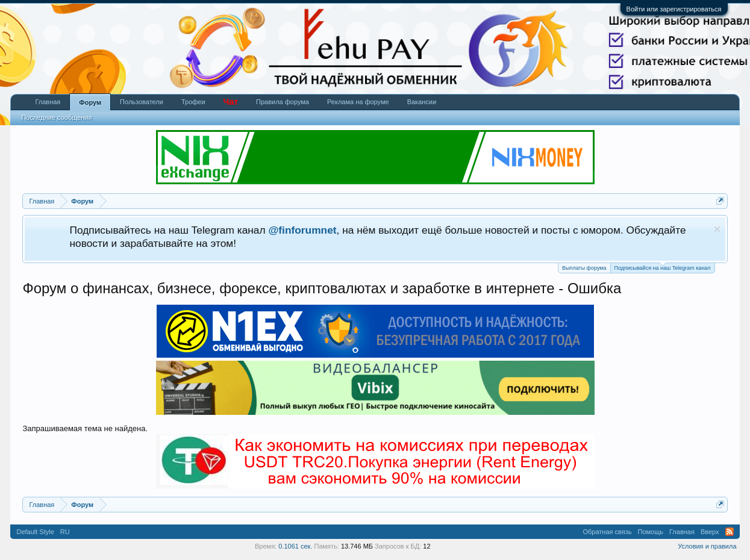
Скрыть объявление (717, 229)
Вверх (710, 532)
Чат (231, 102)
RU (65, 532)
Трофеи (193, 102)
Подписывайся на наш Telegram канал (663, 267)
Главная (48, 102)
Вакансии (422, 102)
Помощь (651, 532)
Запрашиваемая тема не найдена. (85, 428)
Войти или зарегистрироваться (674, 9)
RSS (730, 532)
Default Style (35, 532)
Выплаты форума (584, 268)
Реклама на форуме (358, 102)
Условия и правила (707, 546)
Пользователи (142, 102)
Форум (90, 102)
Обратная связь (607, 532)
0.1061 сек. (295, 546)
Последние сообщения (56, 117)
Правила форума (283, 102)
